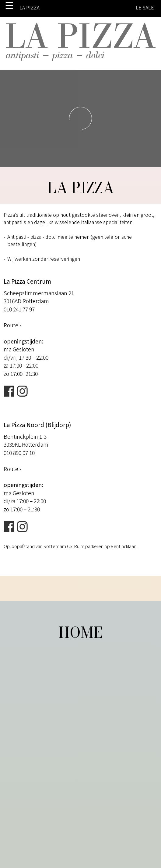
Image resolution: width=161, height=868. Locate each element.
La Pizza (30, 7)
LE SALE (145, 7)
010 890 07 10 (19, 453)
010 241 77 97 (19, 309)
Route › (12, 325)
